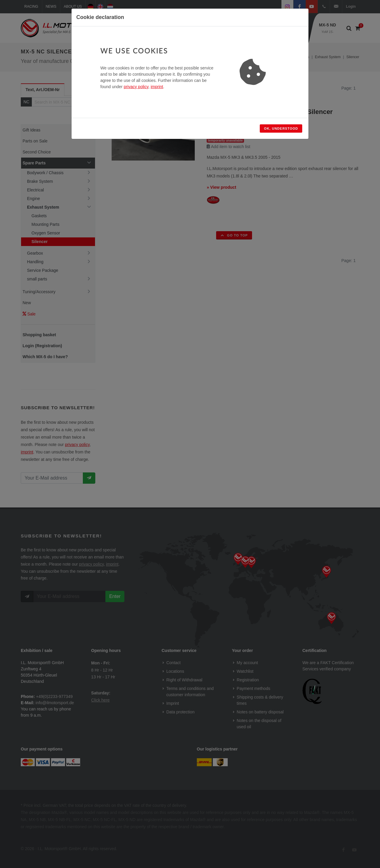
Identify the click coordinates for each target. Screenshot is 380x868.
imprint (157, 87)
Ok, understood (281, 128)
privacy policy (136, 87)
